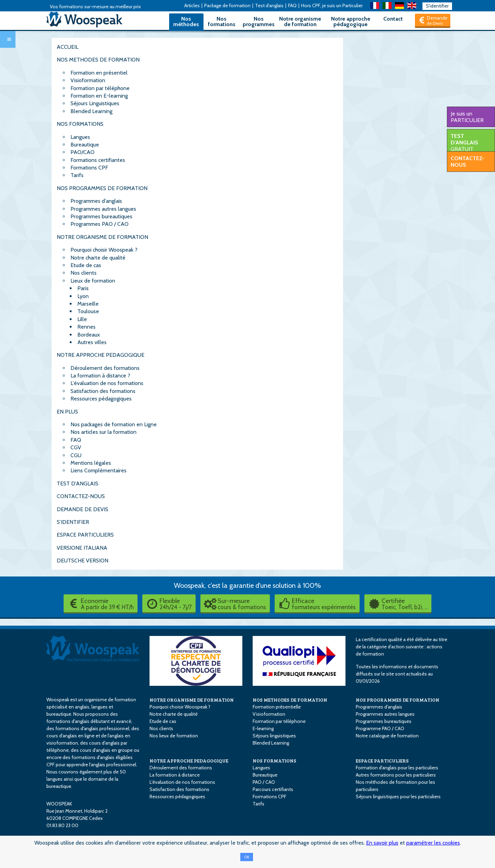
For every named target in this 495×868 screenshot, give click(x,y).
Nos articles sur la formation (103, 432)
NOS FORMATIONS (80, 124)
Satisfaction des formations (103, 391)
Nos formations (222, 21)
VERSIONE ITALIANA (82, 548)
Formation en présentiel (99, 73)
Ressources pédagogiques (101, 399)
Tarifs (77, 175)
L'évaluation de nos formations (107, 383)
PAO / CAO (264, 782)
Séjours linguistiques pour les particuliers (398, 796)
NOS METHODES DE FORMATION (98, 60)
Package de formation (227, 6)
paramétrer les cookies (433, 843)
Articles (192, 6)
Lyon (83, 296)
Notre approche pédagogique (351, 21)
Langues (80, 137)
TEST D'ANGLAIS (78, 484)
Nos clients (84, 273)
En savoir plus (382, 843)
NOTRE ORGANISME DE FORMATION (102, 237)
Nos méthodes (186, 21)
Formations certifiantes (98, 160)
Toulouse (88, 311)
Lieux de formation (93, 281)
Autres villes (92, 342)
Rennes (86, 327)
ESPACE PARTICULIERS (85, 535)
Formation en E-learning (99, 96)
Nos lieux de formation (174, 736)
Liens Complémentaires (98, 470)
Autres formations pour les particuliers (396, 775)
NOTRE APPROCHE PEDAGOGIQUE (101, 355)
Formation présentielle (277, 707)
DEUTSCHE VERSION (82, 561)
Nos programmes (259, 21)
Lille (82, 319)
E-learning (263, 728)
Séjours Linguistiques (95, 103)
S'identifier (437, 6)
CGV (76, 447)
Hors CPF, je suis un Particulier (332, 6)
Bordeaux (89, 335)
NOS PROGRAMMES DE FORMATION (102, 188)
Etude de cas (86, 265)
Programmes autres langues (103, 209)
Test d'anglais (269, 6)
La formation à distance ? (100, 376)
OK (247, 857)
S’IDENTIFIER (73, 522)
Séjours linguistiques (274, 736)
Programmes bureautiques (101, 216)
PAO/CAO (82, 152)
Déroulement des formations (105, 368)
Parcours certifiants (273, 789)
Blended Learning (91, 111)
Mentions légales (91, 463)
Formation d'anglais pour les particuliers (397, 768)
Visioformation (88, 80)
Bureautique (85, 145)
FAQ (292, 6)
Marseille (88, 304)
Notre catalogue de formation (387, 736)
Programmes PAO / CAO (100, 224)
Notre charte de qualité (98, 258)
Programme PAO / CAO (380, 728)
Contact (393, 19)
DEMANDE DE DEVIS (82, 509)
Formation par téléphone (100, 88)
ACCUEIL (68, 47)
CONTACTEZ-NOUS (81, 496)
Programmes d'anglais (96, 201)
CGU (76, 455)
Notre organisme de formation (300, 21)
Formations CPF (89, 168)
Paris (83, 288)
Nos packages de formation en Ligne (114, 424)
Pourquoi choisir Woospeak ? (104, 250)
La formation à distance (175, 775)
